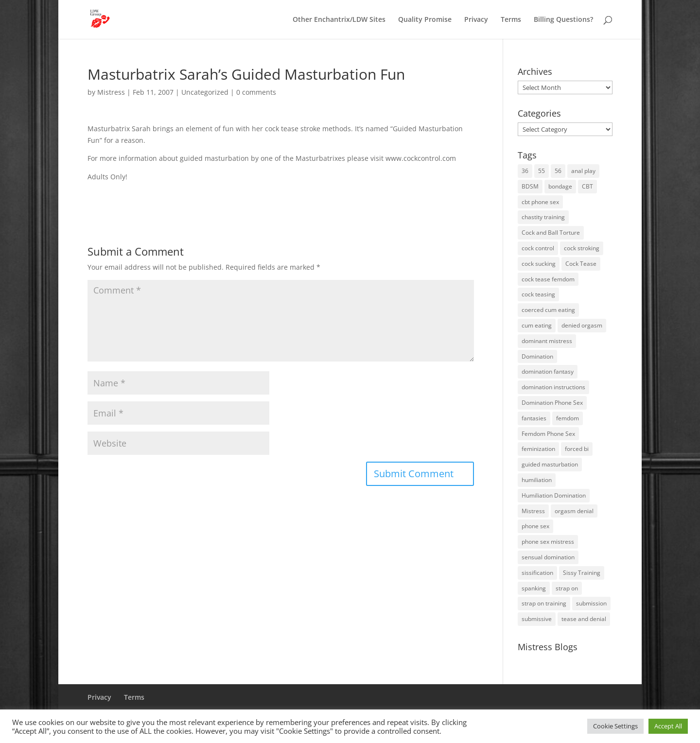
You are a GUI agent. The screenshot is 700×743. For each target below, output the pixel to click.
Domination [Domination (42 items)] (537, 356)
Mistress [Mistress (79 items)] (533, 511)
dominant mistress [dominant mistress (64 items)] (547, 341)
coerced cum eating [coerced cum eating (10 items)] (548, 310)
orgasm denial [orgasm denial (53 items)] (574, 511)
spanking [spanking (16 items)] (534, 588)
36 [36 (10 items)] (525, 171)
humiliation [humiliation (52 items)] (537, 480)
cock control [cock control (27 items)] (538, 248)
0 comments (256, 92)
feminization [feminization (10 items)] (538, 449)
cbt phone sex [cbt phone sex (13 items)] (540, 202)
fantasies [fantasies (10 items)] (534, 418)
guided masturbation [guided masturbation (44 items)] (550, 464)
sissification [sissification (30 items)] (537, 573)
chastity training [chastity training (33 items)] (543, 217)
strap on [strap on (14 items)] (567, 588)
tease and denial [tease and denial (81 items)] (584, 619)
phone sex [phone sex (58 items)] (535, 526)
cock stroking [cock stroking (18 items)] (582, 248)
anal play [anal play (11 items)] (583, 171)
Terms (511, 20)
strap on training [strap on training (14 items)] (544, 603)
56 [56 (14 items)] (558, 171)
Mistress (111, 92)
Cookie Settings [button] (615, 726)
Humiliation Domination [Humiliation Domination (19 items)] (554, 495)
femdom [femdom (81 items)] (568, 418)
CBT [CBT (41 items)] (587, 186)
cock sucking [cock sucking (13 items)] (539, 264)
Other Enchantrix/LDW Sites (339, 20)
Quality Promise (425, 20)
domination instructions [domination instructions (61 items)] (553, 387)
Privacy (476, 20)
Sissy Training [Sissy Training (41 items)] (582, 573)
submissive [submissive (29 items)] (537, 619)
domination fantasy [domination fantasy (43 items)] (548, 371)
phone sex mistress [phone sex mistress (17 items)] (548, 542)
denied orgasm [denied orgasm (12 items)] (582, 325)
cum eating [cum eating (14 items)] (537, 325)
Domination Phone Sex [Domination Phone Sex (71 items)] (552, 403)
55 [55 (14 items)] (542, 171)
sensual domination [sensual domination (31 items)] (548, 557)
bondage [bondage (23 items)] (560, 186)
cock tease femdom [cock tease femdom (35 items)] (548, 279)
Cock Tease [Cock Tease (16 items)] (581, 264)
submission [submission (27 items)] (591, 603)
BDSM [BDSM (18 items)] (530, 186)
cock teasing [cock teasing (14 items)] (538, 294)
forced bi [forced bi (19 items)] (577, 449)
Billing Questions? (563, 20)
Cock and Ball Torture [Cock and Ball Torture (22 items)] (551, 233)
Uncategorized (205, 92)
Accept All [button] (668, 726)
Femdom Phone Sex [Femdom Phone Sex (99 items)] (548, 434)
